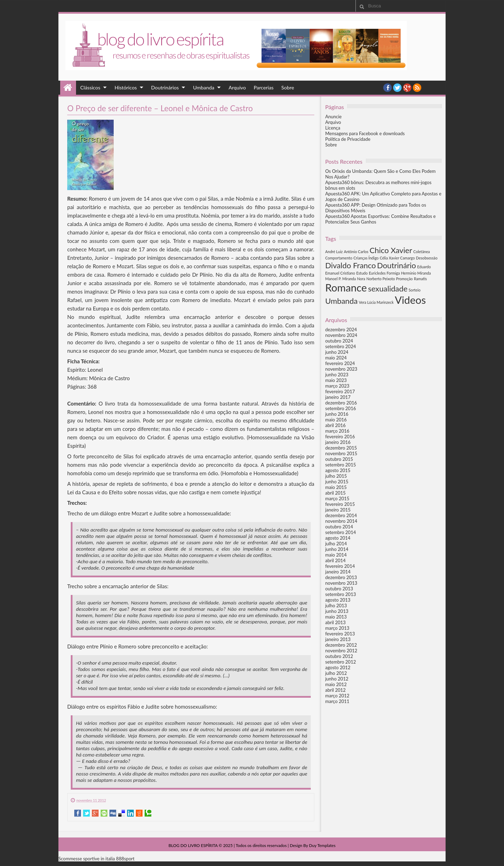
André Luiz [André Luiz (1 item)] (334, 252)
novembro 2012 (341, 651)
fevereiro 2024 (340, 363)
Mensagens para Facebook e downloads (365, 133)
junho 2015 (337, 482)
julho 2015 (336, 476)
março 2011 (337, 701)
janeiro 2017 (338, 397)
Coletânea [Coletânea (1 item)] (421, 252)
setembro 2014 (341, 532)
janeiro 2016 (338, 442)
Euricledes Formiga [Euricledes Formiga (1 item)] (384, 273)
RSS (417, 88)
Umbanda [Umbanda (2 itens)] (341, 301)
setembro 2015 (341, 465)
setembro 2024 (341, 346)
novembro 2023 (341, 369)
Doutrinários (165, 87)
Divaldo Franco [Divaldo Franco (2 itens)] (351, 265)
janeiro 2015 (338, 510)
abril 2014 (335, 560)
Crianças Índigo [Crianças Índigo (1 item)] (366, 258)
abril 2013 (335, 622)
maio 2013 (336, 617)
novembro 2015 (341, 453)
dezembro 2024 (341, 330)
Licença (333, 128)
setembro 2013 (341, 594)
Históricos (125, 87)
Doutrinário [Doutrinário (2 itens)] (396, 265)
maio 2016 (336, 420)
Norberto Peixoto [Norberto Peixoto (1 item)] (381, 279)
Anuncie (333, 117)
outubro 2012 (339, 656)
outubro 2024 (339, 341)
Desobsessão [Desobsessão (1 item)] (427, 258)
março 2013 (337, 628)
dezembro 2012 (341, 645)
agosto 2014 (338, 538)
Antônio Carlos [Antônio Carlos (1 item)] (356, 252)
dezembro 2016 (341, 403)
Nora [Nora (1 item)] (361, 279)
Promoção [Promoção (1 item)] (404, 279)
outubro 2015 (339, 459)
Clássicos (90, 87)
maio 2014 (336, 555)
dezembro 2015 (341, 448)
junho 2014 (337, 549)
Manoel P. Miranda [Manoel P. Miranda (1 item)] (341, 279)
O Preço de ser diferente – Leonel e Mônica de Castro (160, 108)
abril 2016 (335, 425)
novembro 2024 (341, 335)
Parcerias (264, 87)
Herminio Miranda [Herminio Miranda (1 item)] (416, 273)
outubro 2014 (339, 527)
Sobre (288, 87)
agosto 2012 (338, 667)
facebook (388, 88)
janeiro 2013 (338, 639)
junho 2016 (337, 414)
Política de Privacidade (348, 139)
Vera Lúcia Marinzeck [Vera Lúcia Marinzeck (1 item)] (376, 302)
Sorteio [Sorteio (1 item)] (415, 290)
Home (68, 88)
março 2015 (337, 498)
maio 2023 (336, 380)
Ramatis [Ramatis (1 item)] (420, 279)
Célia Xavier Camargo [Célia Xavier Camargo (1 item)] (397, 258)
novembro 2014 (341, 521)
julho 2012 (336, 673)
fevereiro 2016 (340, 437)
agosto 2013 (338, 600)
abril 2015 (335, 493)
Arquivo (237, 87)
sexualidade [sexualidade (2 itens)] (388, 288)
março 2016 (337, 431)
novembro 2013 (341, 583)
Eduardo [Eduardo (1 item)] (424, 267)
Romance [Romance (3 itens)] (346, 287)
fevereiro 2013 (340, 634)
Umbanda (204, 87)
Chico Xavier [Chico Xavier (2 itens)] (391, 250)
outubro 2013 (339, 589)
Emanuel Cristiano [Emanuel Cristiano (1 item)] (340, 273)
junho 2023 (337, 375)
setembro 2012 (341, 662)
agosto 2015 (338, 470)
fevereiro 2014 (340, 566)
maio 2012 (336, 684)
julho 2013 (336, 605)
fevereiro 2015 (340, 504)
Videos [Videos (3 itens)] (410, 300)
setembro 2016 (341, 408)
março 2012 (337, 696)
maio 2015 (336, 487)
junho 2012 (337, 679)
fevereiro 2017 (340, 391)
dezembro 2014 (341, 515)
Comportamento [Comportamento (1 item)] (339, 258)
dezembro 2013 (341, 577)
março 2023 (337, 386)
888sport (125, 859)
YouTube (407, 88)
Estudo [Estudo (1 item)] (362, 273)
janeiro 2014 (338, 572)
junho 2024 (337, 352)
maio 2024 (336, 358)
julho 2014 (336, 544)
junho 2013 (337, 611)
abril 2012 (335, 690)
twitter (397, 88)
